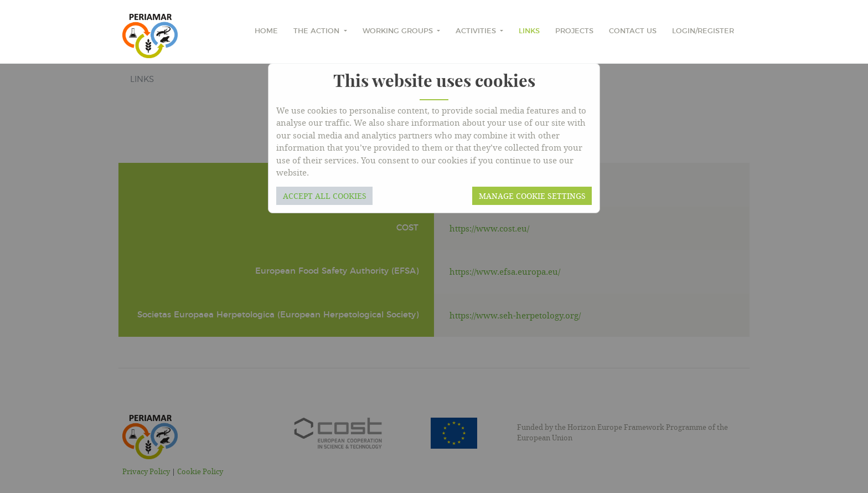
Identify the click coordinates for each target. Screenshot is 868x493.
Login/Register (703, 31)
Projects (574, 31)
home (266, 31)
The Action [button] (317, 31)
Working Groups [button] (399, 31)
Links (529, 31)
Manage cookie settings (532, 196)
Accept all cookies (325, 196)
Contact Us (633, 31)
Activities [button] (477, 31)
